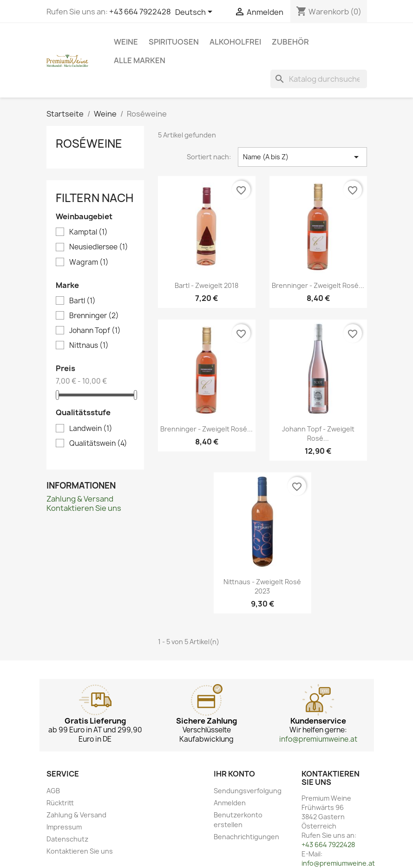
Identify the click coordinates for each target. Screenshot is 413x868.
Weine (126, 42)
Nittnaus (89, 346)
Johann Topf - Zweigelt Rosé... (318, 434)
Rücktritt (60, 803)
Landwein (91, 429)
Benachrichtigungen (246, 837)
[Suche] (319, 79)
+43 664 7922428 (140, 12)
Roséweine (89, 144)
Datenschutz (67, 839)
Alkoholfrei (235, 42)
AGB (53, 791)
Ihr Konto (234, 774)
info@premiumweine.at (318, 739)
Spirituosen (174, 42)
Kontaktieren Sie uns (84, 508)
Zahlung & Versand (80, 499)
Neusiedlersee (99, 247)
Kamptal (88, 232)
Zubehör (290, 42)
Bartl (82, 301)
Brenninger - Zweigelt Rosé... (318, 285)
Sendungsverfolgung (248, 791)
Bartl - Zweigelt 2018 (206, 285)
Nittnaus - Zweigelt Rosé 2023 (262, 586)
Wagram (89, 262)
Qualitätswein (98, 444)
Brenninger (94, 316)
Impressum (64, 827)
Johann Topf (95, 331)
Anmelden (230, 803)
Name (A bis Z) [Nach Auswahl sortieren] (302, 157)
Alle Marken (140, 60)
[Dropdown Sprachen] (195, 13)
